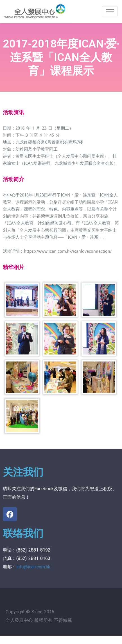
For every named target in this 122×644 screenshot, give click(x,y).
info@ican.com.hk (33, 567)
